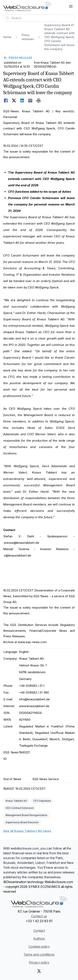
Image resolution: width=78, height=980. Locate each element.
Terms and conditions (39, 954)
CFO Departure (42, 801)
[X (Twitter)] (39, 971)
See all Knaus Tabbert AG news (27, 831)
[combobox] (39, 18)
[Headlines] (27, 6)
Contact (39, 931)
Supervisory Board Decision (22, 822)
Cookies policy (39, 946)
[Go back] (39, 58)
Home (7, 37)
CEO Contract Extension (20, 808)
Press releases (28, 37)
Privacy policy (39, 962)
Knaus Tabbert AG (16, 801)
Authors (39, 939)
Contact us (39, 916)
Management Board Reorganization (26, 815)
